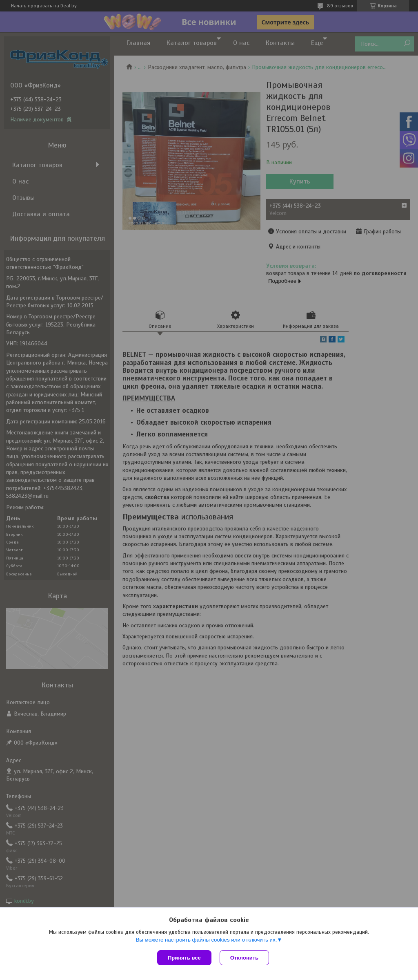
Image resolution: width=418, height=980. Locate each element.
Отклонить (244, 958)
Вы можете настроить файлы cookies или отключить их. (206, 940)
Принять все (184, 958)
